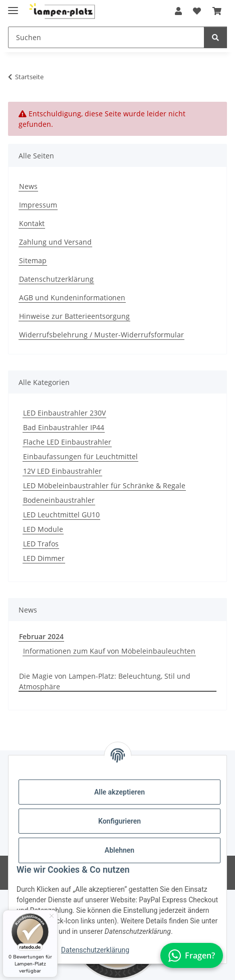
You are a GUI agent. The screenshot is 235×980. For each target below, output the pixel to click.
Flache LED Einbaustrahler (67, 442)
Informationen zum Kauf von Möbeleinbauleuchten (109, 651)
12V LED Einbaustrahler (62, 471)
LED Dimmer (44, 558)
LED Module (43, 529)
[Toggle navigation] (13, 6)
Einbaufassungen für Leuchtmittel (80, 456)
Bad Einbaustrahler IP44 (64, 427)
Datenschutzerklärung (95, 950)
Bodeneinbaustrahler (59, 500)
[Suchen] (215, 37)
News (28, 186)
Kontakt (32, 223)
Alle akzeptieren (120, 792)
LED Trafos (41, 544)
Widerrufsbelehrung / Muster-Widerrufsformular (101, 335)
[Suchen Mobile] (106, 37)
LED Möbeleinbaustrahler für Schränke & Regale (104, 485)
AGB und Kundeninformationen (72, 298)
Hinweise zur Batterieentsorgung (74, 316)
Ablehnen (120, 850)
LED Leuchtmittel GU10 (61, 515)
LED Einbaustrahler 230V (64, 413)
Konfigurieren (120, 821)
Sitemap (33, 260)
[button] (178, 11)
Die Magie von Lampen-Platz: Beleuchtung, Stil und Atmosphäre (105, 681)
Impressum (38, 205)
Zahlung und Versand (55, 242)
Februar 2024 (41, 636)
